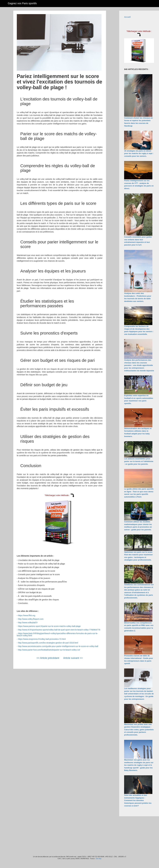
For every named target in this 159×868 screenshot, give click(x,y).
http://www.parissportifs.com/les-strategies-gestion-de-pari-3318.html (48, 643)
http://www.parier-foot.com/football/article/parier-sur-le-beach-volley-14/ (49, 650)
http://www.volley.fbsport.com (31, 619)
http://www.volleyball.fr (28, 623)
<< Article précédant (48, 658)
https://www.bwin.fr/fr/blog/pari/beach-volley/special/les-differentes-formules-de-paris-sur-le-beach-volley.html (57, 634)
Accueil (127, 17)
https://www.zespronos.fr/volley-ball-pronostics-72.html (42, 639)
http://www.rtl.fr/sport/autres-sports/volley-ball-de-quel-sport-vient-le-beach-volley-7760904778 (59, 630)
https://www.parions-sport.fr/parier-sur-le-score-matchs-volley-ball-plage (49, 626)
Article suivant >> (73, 658)
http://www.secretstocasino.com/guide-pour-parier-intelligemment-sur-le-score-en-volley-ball (58, 646)
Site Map (99, 859)
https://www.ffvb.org (27, 615)
